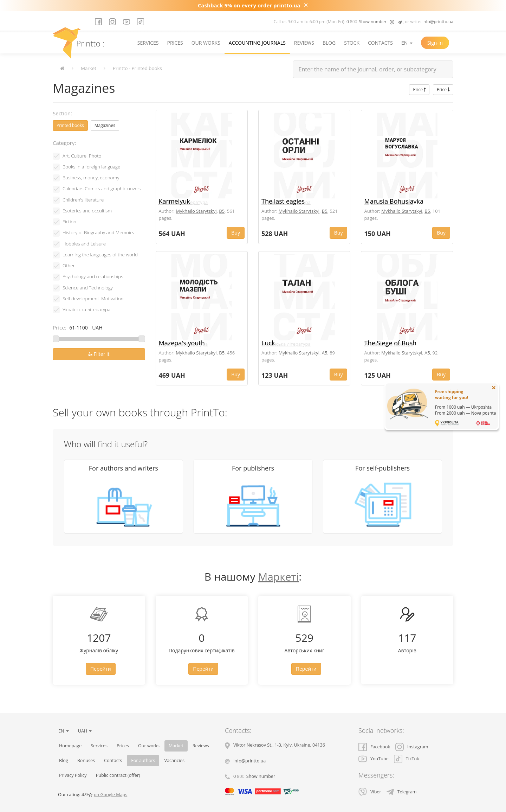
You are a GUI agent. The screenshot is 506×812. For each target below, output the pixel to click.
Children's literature (83, 200)
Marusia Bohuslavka (394, 201)
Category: (64, 143)
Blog (329, 43)
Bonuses (86, 760)
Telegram (402, 792)
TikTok (407, 759)
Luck (268, 343)
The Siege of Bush (390, 343)
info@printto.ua (438, 22)
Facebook (374, 747)
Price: (60, 327)
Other (69, 266)
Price (419, 89)
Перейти (101, 669)
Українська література (86, 309)
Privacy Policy (73, 775)
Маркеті (278, 577)
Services (148, 43)
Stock (352, 43)
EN (407, 43)
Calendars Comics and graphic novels (102, 188)
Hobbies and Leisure (84, 244)
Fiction (69, 222)
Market (89, 68)
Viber (370, 792)
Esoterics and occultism (87, 211)
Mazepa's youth (182, 343)
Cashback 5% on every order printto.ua (249, 5)
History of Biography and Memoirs (98, 232)
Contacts (380, 43)
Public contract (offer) (118, 775)
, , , (279, 745)
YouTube (374, 759)
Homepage (70, 746)
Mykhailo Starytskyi (196, 211)
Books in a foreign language (91, 167)
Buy (236, 233)
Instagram (412, 747)
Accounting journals (257, 43)
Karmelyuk (174, 201)
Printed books (70, 125)
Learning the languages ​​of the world (100, 255)
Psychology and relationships (93, 276)
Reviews (304, 43)
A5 (325, 353)
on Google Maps (111, 795)
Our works (206, 43)
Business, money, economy (91, 178)
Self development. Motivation (93, 299)
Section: (62, 113)
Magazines (105, 125)
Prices (175, 43)
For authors (143, 760)
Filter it (99, 354)
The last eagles (283, 201)
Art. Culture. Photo (82, 156)
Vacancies (174, 760)
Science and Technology (88, 288)
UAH (85, 731)
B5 (222, 211)
